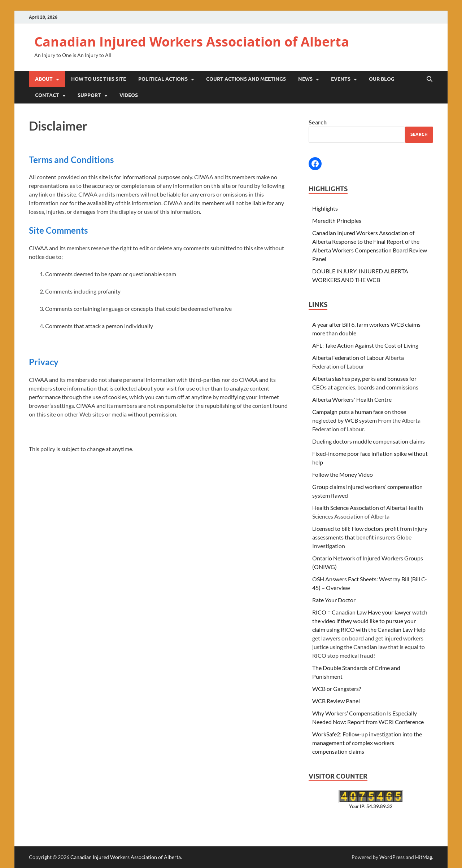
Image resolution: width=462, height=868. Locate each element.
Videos (129, 95)
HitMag (424, 857)
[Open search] (430, 79)
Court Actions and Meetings (246, 79)
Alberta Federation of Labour (348, 358)
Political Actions (163, 79)
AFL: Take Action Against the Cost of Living (365, 345)
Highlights (325, 208)
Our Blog (382, 79)
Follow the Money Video (343, 474)
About (44, 79)
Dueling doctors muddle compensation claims (369, 441)
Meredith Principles (337, 221)
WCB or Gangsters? (337, 689)
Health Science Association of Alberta (359, 508)
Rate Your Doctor (334, 600)
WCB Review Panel (336, 701)
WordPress (392, 857)
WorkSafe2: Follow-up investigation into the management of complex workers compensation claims (367, 743)
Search (318, 122)
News (305, 79)
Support (89, 95)
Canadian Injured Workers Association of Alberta (192, 42)
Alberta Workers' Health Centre (352, 399)
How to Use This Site (99, 79)
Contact (47, 95)
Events (341, 79)
